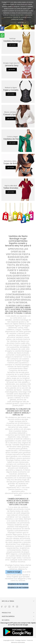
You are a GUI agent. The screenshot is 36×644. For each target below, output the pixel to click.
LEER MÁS (13, 23)
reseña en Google (14, 572)
